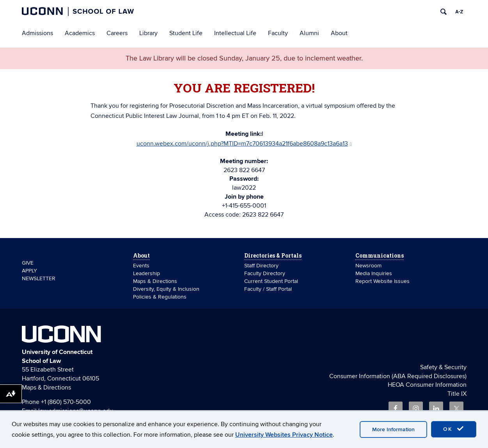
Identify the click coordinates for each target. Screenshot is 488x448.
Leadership (146, 273)
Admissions (37, 33)
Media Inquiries (374, 273)
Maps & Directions (155, 281)
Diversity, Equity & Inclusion (166, 289)
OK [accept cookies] (454, 429)
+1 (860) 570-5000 (66, 402)
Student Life (186, 33)
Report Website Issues (382, 281)
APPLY (29, 271)
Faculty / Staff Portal (268, 289)
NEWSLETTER (39, 278)
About (339, 33)
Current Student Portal (271, 281)
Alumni (309, 33)
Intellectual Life (235, 33)
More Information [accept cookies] (393, 429)
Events (141, 266)
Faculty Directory (265, 273)
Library (148, 33)
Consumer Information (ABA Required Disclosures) (398, 376)
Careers (117, 33)
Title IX (457, 394)
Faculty (278, 33)
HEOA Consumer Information (427, 385)
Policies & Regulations (160, 297)
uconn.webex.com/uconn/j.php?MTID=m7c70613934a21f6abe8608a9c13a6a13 (244, 144)
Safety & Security (443, 367)
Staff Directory (261, 266)
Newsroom (369, 266)
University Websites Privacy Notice (284, 435)
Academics (80, 33)
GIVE (28, 263)
